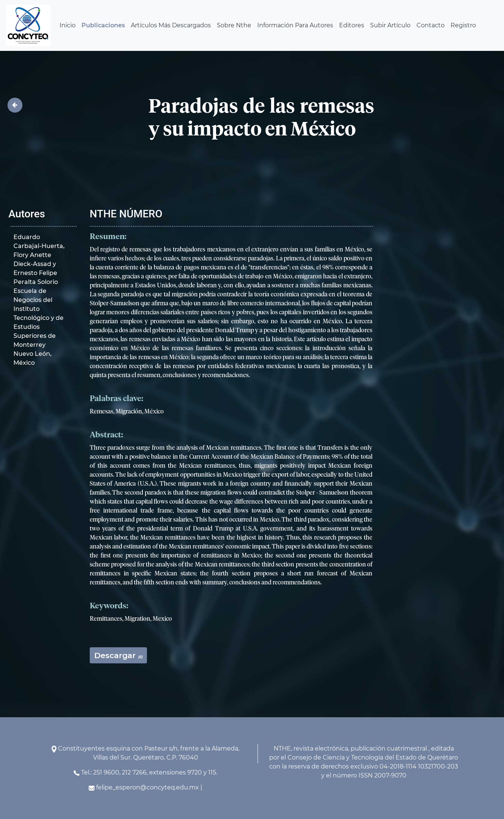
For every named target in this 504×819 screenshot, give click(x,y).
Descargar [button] (118, 655)
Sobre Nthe (234, 25)
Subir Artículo (390, 25)
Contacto (431, 25)
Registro (463, 25)
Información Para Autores (295, 25)
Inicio (67, 25)
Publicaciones (103, 25)
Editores (352, 25)
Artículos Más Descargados (171, 25)
